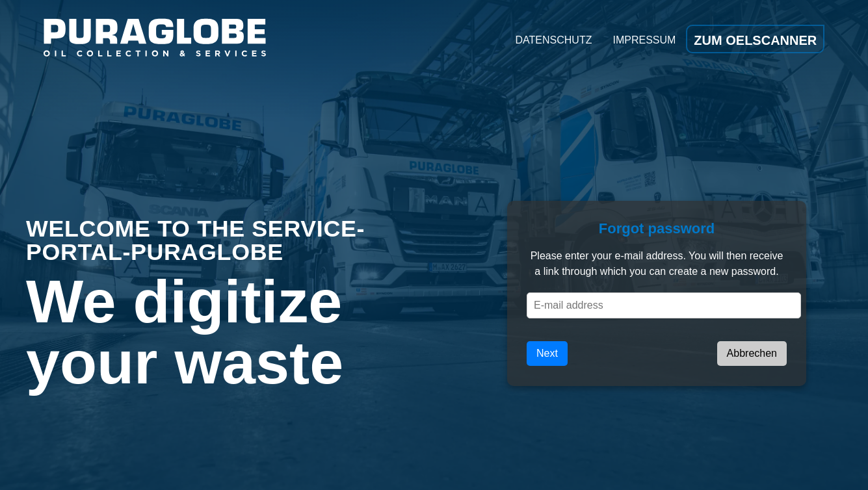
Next (547, 353)
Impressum (644, 40)
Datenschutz (554, 40)
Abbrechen (752, 353)
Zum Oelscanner (755, 40)
